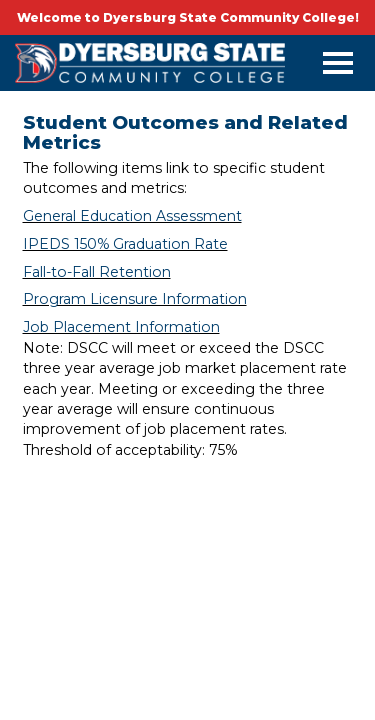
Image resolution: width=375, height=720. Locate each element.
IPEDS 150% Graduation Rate (125, 244)
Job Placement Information (121, 327)
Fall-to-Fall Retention (97, 272)
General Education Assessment (132, 216)
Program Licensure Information (135, 299)
